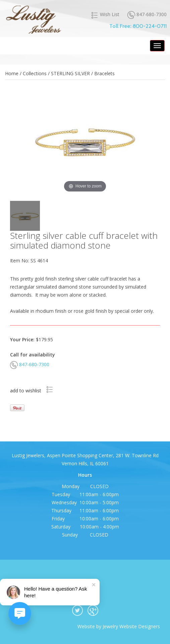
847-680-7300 (147, 15)
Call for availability (33, 355)
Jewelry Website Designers (131, 626)
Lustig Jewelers (33, 18)
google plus (93, 610)
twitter (77, 610)
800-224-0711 (150, 26)
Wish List (105, 14)
